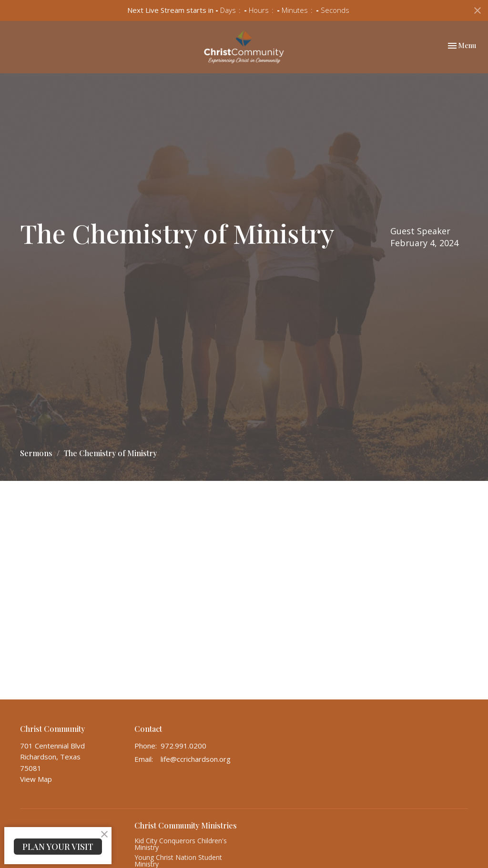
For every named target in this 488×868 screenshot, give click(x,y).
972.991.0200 (183, 746)
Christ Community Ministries (186, 825)
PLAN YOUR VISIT (58, 847)
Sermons (36, 453)
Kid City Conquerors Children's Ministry (181, 844)
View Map (36, 779)
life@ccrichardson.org (196, 759)
